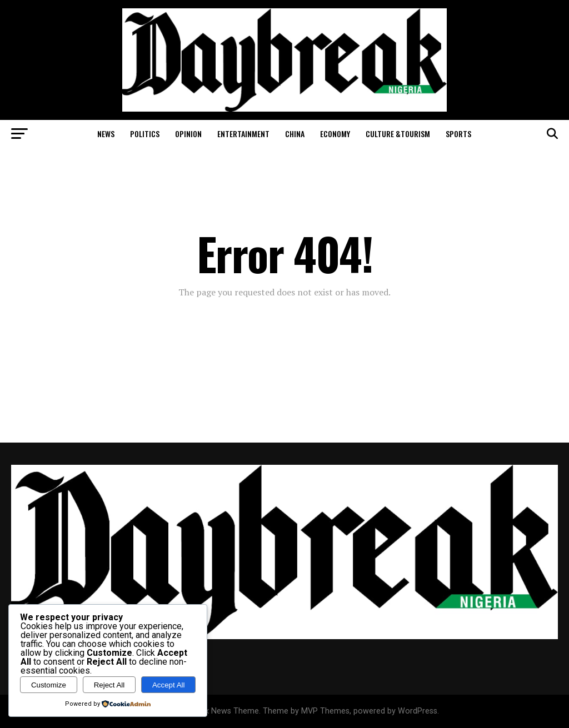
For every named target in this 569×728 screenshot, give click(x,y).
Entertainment (243, 134)
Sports (458, 134)
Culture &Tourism (398, 134)
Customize (49, 685)
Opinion (188, 134)
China (295, 134)
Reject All (109, 685)
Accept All (169, 685)
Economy (335, 134)
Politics (145, 134)
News (106, 134)
